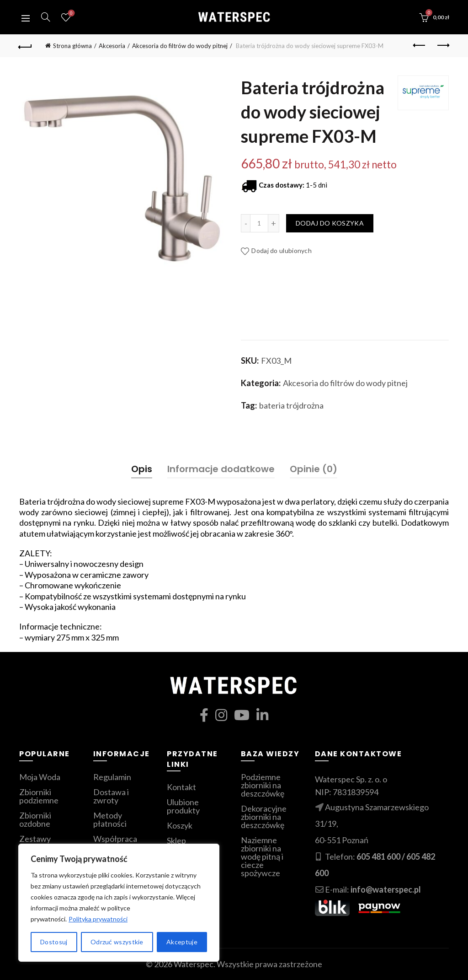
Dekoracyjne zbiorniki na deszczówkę (264, 817)
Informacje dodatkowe (221, 469)
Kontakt (181, 787)
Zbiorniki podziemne (39, 796)
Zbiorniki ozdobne (35, 819)
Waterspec (194, 964)
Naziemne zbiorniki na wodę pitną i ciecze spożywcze (262, 856)
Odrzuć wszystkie (117, 942)
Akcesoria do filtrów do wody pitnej (180, 46)
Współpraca (115, 839)
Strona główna (72, 46)
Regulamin (112, 777)
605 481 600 (378, 856)
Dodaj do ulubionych (282, 250)
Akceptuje (182, 942)
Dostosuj (54, 942)
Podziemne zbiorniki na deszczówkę (263, 785)
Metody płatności (110, 819)
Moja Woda (40, 777)
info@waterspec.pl (386, 889)
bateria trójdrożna (291, 405)
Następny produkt (443, 45)
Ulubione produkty (70, 13)
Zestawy (35, 839)
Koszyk (180, 825)
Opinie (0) (314, 469)
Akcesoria (112, 46)
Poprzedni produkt (420, 45)
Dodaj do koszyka (330, 223)
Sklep (176, 840)
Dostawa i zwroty (111, 796)
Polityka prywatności (98, 919)
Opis (142, 469)
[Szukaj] (46, 17)
